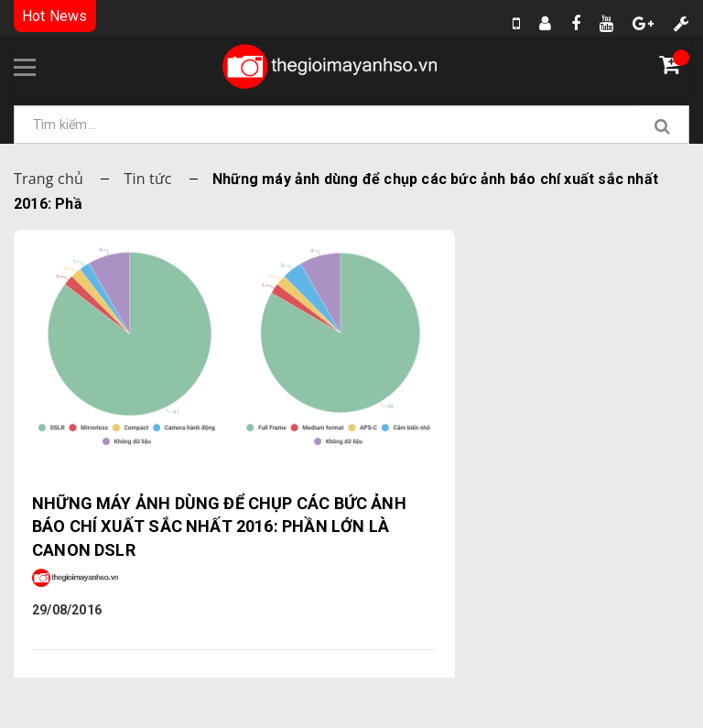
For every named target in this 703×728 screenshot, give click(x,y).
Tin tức (147, 179)
